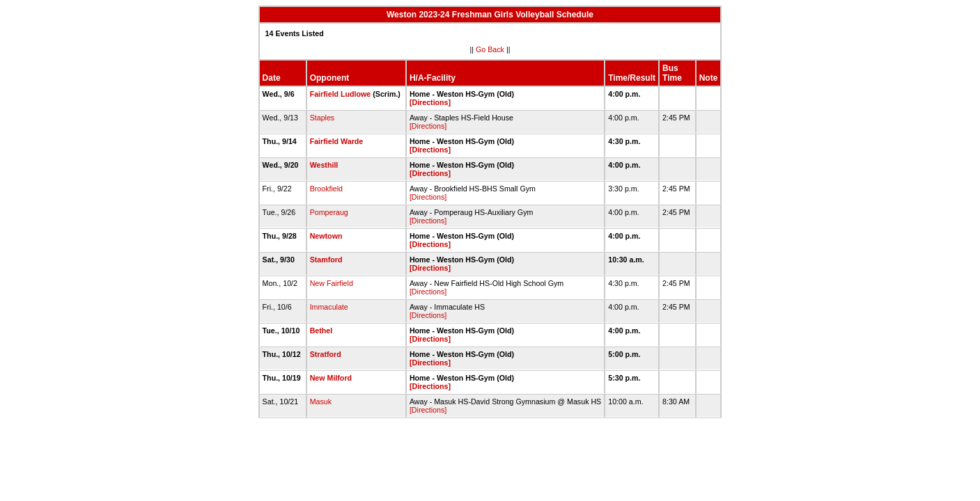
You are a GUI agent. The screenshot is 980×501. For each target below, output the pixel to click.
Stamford (326, 260)
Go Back (490, 49)
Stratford (326, 354)
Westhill (324, 165)
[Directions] (430, 102)
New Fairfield (332, 283)
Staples (322, 118)
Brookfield (326, 189)
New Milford (331, 378)
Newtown (326, 236)
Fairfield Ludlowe (341, 94)
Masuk (321, 401)
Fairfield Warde (337, 141)
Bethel (321, 331)
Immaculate (329, 307)
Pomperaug (329, 212)
